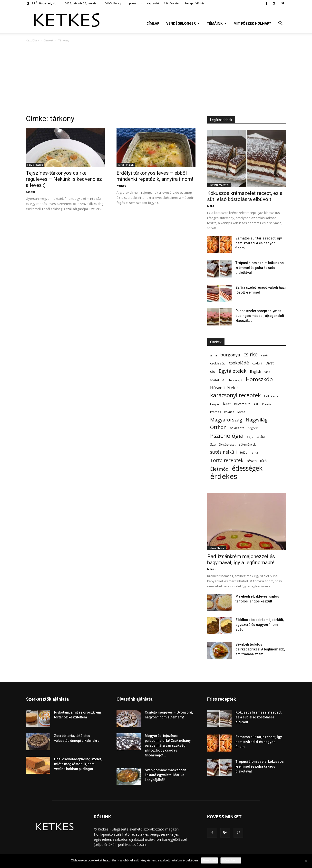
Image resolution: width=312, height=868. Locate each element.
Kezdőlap (32, 40)
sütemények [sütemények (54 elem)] (247, 444)
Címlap (153, 23)
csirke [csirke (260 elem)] (251, 355)
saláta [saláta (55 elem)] (261, 437)
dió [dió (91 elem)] (213, 371)
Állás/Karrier (172, 3)
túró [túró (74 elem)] (263, 461)
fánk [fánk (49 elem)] (267, 372)
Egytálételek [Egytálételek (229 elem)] (233, 371)
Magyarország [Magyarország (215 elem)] (226, 420)
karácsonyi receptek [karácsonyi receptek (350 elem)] (235, 395)
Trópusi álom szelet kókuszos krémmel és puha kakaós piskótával (260, 268)
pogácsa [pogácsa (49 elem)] (253, 428)
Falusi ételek (35, 165)
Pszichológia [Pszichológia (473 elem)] (227, 435)
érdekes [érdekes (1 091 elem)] (224, 476)
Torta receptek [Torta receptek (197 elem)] (227, 460)
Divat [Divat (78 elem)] (270, 363)
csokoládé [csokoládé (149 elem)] (239, 363)
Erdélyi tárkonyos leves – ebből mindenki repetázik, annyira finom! (155, 176)
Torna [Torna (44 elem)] (254, 453)
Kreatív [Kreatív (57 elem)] (267, 404)
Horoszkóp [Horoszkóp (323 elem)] (259, 379)
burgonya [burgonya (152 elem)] (230, 355)
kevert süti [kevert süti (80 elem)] (242, 404)
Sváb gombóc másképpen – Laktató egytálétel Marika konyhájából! (167, 775)
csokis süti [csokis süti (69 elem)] (218, 363)
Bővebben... (231, 860)
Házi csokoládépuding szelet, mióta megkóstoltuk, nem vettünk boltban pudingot (78, 764)
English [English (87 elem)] (255, 371)
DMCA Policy (113, 3)
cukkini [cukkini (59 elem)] (257, 363)
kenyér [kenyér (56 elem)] (215, 404)
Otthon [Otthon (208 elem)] (218, 427)
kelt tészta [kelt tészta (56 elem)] (271, 396)
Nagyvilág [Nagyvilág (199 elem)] (257, 420)
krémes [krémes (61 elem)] (215, 412)
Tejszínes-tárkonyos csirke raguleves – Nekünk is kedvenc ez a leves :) (64, 179)
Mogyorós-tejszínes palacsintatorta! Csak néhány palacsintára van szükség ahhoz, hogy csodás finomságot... (168, 745)
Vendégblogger (183, 23)
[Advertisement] (156, 80)
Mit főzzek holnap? (252, 23)
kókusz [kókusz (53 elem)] (229, 412)
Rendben (210, 860)
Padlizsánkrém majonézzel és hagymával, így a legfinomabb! (241, 559)
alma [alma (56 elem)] (214, 355)
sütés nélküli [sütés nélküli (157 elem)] (223, 452)
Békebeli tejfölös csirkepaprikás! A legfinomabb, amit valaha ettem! (260, 649)
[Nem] (306, 861)
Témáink (217, 23)
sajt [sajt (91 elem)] (250, 436)
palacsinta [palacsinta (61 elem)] (237, 428)
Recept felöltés (194, 3)
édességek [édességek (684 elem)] (247, 468)
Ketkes (31, 192)
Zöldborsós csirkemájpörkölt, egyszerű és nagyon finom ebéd (260, 625)
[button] (280, 24)
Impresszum (134, 3)
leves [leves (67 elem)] (241, 412)
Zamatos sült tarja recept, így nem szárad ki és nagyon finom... (259, 243)
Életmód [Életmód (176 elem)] (219, 469)
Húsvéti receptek (219, 185)
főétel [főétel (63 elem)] (214, 380)
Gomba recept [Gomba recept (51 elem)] (232, 380)
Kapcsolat (153, 3)
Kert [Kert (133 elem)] (227, 404)
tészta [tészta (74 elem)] (252, 461)
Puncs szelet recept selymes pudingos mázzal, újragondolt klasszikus (260, 316)
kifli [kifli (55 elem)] (256, 404)
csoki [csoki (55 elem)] (265, 355)
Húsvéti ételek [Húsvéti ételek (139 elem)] (224, 388)
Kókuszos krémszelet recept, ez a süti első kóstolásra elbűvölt (245, 196)
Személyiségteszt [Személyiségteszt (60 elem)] (223, 444)
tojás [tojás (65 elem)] (244, 452)
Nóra (211, 206)
